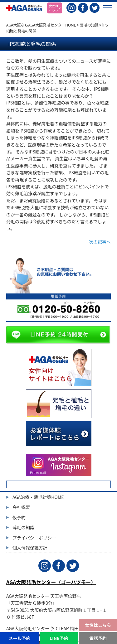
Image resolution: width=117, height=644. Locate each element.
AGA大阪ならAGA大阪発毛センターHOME (41, 25)
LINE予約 (59, 638)
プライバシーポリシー (34, 538)
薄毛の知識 (89, 25)
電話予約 (98, 638)
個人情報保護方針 (30, 548)
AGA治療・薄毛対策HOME (38, 497)
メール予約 (19, 638)
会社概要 (21, 507)
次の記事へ (100, 242)
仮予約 (19, 517)
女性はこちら (98, 625)
